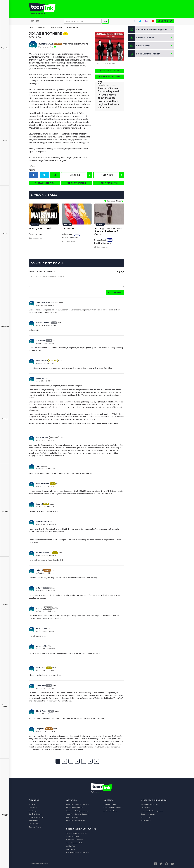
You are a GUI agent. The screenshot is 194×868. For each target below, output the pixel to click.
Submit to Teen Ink (142, 38)
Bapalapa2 (69, 234)
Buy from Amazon (110, 71)
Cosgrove (40, 728)
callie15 (39, 570)
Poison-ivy (40, 340)
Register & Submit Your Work (77, 833)
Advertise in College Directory (77, 810)
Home (31, 28)
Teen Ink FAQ (34, 820)
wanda (39, 466)
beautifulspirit (42, 437)
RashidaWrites (42, 483)
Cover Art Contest (110, 804)
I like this (80, 176)
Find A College (140, 46)
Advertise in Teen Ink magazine (77, 804)
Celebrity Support (35, 814)
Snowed (39, 503)
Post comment (115, 292)
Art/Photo (5, 510)
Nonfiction (5, 324)
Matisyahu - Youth (40, 228)
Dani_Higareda (42, 302)
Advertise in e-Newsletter (76, 820)
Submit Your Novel (73, 836)
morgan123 (41, 628)
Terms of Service (35, 827)
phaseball (40, 378)
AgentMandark (43, 521)
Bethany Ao (47, 44)
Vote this (112, 176)
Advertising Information (75, 807)
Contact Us (33, 807)
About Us (32, 804)
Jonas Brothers (74, 28)
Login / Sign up (165, 22)
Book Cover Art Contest (112, 807)
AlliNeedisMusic (43, 322)
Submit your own (109, 183)
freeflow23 (40, 667)
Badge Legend (146, 820)
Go (105, 22)
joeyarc (39, 608)
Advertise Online (72, 817)
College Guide (5, 813)
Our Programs (34, 810)
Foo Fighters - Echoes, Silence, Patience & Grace (108, 231)
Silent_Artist (41, 711)
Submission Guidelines (74, 839)
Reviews (5, 417)
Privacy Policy (34, 823)
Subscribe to (148, 30)
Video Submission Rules (75, 843)
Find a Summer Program (144, 54)
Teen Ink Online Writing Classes (152, 810)
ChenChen (40, 685)
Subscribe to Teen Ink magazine (77, 852)
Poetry (5, 139)
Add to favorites (77, 183)
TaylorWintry (42, 360)
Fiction (5, 232)
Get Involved (71, 849)
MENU (35, 22)
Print (32, 166)
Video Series (145, 817)
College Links (145, 807)
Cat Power (68, 228)
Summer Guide (5, 704)
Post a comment (44, 183)
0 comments (36, 238)
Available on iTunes (110, 77)
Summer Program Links (149, 804)
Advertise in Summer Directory (77, 814)
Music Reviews (56, 28)
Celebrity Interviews (36, 817)
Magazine (5, 46)
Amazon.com (110, 64)
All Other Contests (110, 810)
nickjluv (39, 587)
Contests (5, 603)
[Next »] (97, 761)
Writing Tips (70, 846)
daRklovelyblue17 (44, 552)
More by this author (47, 47)
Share (32, 171)
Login (120, 271)
